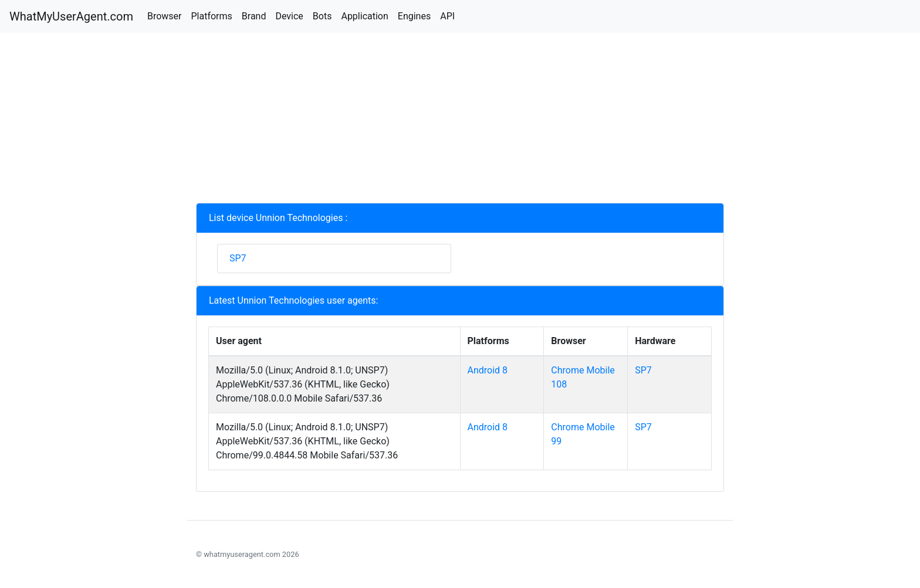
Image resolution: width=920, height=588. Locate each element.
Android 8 (488, 370)
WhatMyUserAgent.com (71, 16)
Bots (322, 16)
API (447, 16)
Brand (254, 16)
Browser (165, 16)
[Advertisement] (460, 121)
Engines (414, 16)
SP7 (238, 258)
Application (364, 16)
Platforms (211, 16)
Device (289, 16)
